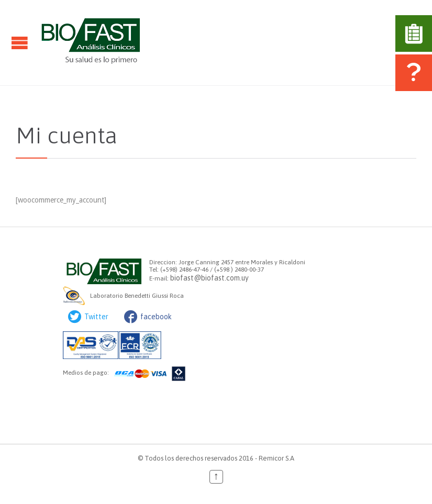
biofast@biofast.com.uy (209, 278)
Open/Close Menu (20, 43)
